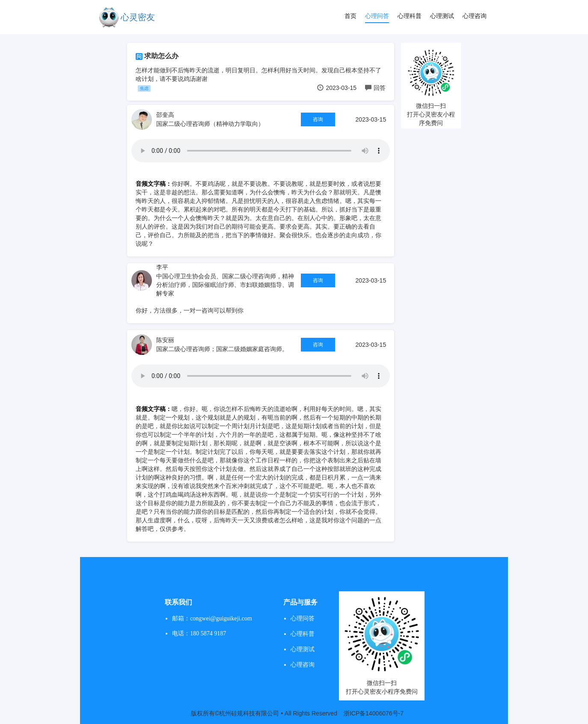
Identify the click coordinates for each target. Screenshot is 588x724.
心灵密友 (138, 17)
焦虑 (144, 88)
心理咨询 (475, 16)
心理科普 (410, 16)
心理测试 (442, 16)
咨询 (318, 119)
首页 (350, 16)
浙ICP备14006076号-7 (374, 713)
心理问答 (377, 16)
